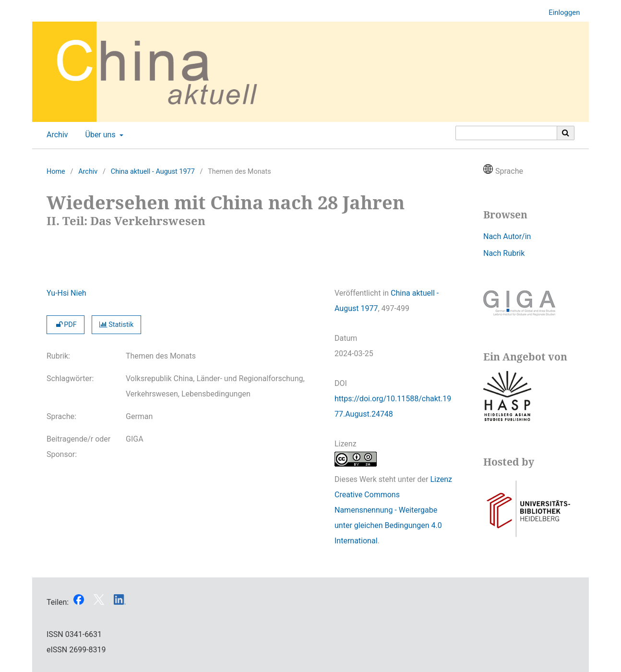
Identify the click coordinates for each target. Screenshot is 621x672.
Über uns (100, 135)
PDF (66, 325)
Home (56, 172)
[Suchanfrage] (506, 133)
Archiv (55, 135)
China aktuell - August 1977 (153, 172)
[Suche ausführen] (566, 133)
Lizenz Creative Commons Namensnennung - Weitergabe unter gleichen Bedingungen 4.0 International (393, 510)
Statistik (117, 325)
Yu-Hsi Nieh (66, 293)
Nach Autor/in (507, 236)
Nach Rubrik (504, 253)
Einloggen (561, 13)
